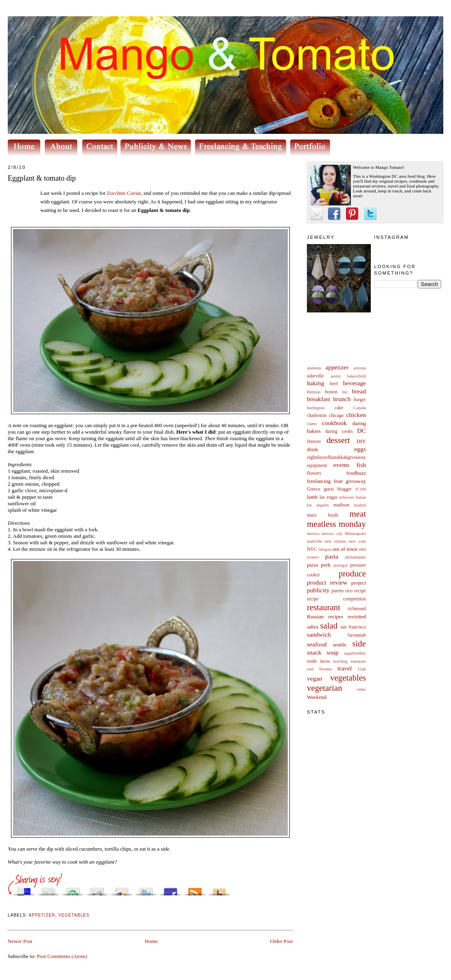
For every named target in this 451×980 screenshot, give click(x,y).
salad (329, 625)
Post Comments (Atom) (62, 956)
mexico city (332, 534)
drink (312, 449)
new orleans (335, 541)
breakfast (319, 399)
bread (359, 391)
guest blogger (338, 489)
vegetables (348, 678)
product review (327, 582)
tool (310, 669)
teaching (340, 661)
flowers (314, 473)
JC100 (360, 489)
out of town (345, 549)
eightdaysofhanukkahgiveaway (336, 457)
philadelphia (356, 557)
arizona (360, 368)
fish (361, 465)
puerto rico (342, 591)
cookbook (335, 423)
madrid (360, 505)
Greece (314, 489)
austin (336, 376)
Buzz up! (219, 889)
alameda (314, 368)
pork (326, 565)
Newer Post (20, 941)
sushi (312, 661)
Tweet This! (146, 889)
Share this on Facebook (171, 889)
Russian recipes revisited (336, 617)
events (342, 465)
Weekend (317, 697)
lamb (312, 497)
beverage (355, 383)
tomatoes (359, 661)
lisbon (361, 497)
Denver (314, 442)
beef (334, 384)
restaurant (324, 607)
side (359, 643)
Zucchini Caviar (124, 193)
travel (345, 668)
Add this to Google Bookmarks (122, 889)
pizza (312, 565)
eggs (360, 449)
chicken (356, 415)
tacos (325, 661)
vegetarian (325, 688)
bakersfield (357, 376)
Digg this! (48, 889)
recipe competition (336, 599)
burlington (316, 408)
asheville (315, 376)
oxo (362, 549)
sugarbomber (355, 653)
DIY (361, 441)
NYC (312, 549)
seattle (340, 645)
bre (345, 392)
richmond (357, 609)
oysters (313, 557)
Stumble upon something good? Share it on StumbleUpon (73, 889)
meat (358, 514)
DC (361, 431)
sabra (312, 627)
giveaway (356, 481)
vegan (314, 678)
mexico (313, 534)
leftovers (346, 497)
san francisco (353, 627)
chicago (336, 416)
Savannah (357, 635)
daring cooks (339, 431)
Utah (362, 669)
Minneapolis (355, 534)
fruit (338, 481)
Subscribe (195, 889)
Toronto (325, 669)
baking (315, 383)
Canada (360, 408)
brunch (342, 399)
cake (339, 408)
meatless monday (336, 524)
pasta (332, 556)
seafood (317, 644)
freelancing (319, 481)
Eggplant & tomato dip (42, 178)
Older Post (281, 941)
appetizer (337, 367)
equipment (317, 466)
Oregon (325, 549)
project (359, 583)
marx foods (323, 515)
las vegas (328, 497)
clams (312, 424)
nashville (315, 541)
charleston (317, 416)
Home (151, 941)
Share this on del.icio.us (24, 889)
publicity (318, 590)
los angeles (318, 505)
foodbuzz (356, 473)
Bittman (314, 392)
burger (360, 400)
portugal (340, 565)
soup (332, 652)
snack (314, 652)
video (361, 689)
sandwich (319, 634)
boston (331, 392)
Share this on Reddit (97, 889)
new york (357, 541)
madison (342, 505)
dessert (338, 440)
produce (352, 573)
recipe (360, 591)
